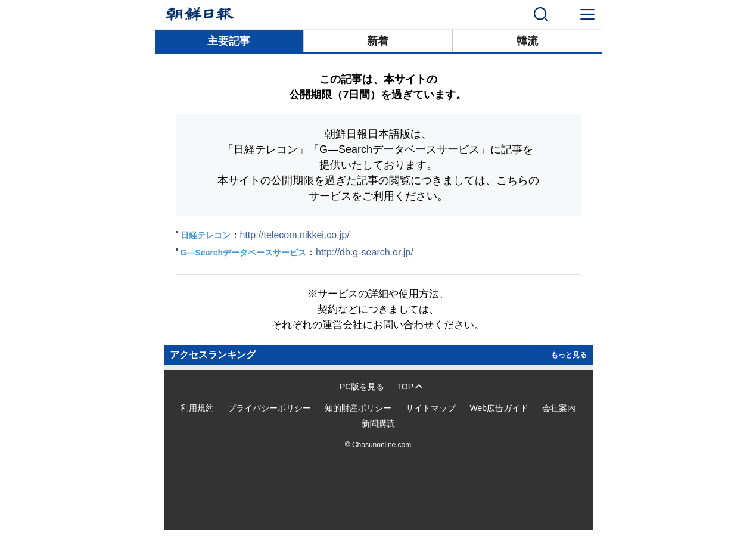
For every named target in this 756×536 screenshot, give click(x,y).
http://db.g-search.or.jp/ (365, 252)
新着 (378, 41)
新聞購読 (378, 423)
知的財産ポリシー (358, 408)
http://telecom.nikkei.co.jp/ (295, 235)
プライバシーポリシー (269, 408)
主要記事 (229, 41)
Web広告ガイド (499, 408)
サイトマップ (431, 408)
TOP (405, 387)
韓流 (527, 41)
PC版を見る (362, 387)
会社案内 (559, 408)
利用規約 (197, 408)
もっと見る (569, 355)
